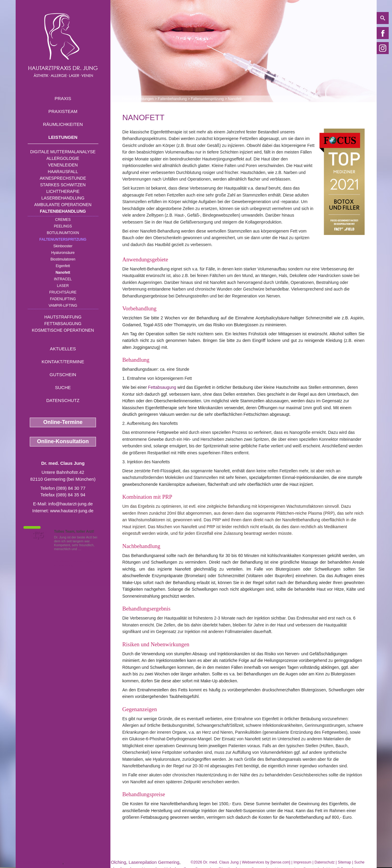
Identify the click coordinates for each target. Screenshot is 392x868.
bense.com (281, 862)
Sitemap (344, 862)
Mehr (86, 549)
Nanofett (63, 273)
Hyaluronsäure (63, 253)
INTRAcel (63, 279)
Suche (63, 387)
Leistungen (63, 137)
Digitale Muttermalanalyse (63, 152)
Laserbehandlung (63, 198)
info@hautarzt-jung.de (71, 504)
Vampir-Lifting (63, 306)
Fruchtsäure (63, 292)
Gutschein (63, 375)
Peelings (63, 226)
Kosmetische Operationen (63, 330)
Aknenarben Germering (39, 862)
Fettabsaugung (63, 324)
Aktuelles (63, 349)
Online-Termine (63, 422)
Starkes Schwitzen (63, 185)
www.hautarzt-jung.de (72, 511)
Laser (63, 286)
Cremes (63, 220)
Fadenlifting (63, 299)
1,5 (38, 535)
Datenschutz (63, 400)
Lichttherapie (63, 191)
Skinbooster (63, 246)
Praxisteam (63, 111)
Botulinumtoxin (63, 233)
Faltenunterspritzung (63, 239)
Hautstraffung (63, 317)
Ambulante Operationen (63, 205)
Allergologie (63, 158)
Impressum (302, 862)
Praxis (63, 98)
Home (127, 99)
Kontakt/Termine (63, 362)
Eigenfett (63, 266)
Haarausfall (63, 172)
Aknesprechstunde (63, 178)
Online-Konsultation (63, 441)
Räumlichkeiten (63, 124)
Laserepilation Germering (154, 862)
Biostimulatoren (63, 259)
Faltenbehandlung (63, 211)
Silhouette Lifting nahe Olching (96, 862)
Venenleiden (63, 165)
